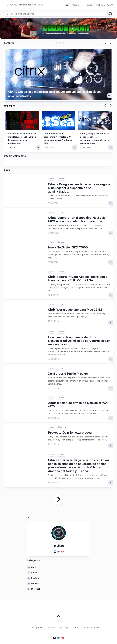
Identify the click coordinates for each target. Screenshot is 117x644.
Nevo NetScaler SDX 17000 (68, 242)
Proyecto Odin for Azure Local (70, 428)
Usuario (76, 5)
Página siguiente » (59, 494)
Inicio (67, 5)
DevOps (35, 573)
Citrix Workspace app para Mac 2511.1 (75, 305)
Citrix (52, 174)
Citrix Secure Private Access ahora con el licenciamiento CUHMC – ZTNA (78, 273)
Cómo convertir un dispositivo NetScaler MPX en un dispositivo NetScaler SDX (77, 214)
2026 (7, 165)
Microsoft (62, 422)
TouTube (90, 5)
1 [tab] (54, 43)
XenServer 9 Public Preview (68, 369)
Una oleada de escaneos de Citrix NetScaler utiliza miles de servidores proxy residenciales (79, 336)
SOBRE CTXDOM (105, 5)
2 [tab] (57, 43)
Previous (105, 43)
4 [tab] (64, 43)
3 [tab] (60, 43)
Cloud (52, 422)
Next (111, 43)
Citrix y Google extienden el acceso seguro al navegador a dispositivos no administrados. (52, 88)
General (61, 174)
